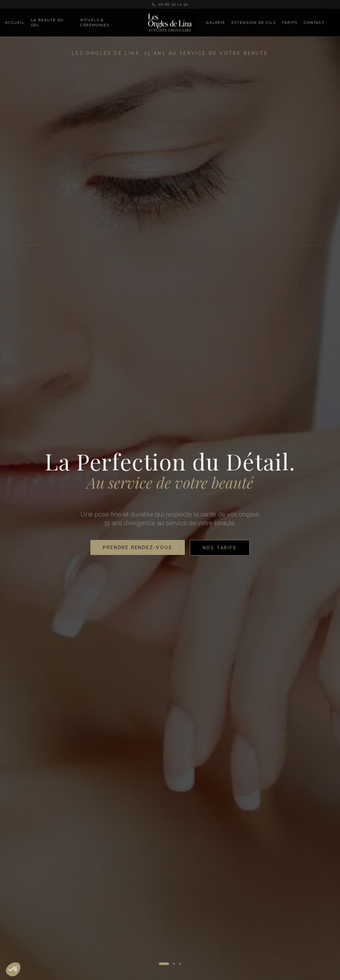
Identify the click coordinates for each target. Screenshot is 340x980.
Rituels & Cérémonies (95, 23)
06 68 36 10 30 (170, 4)
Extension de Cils (254, 23)
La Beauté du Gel (48, 23)
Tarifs (290, 23)
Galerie (216, 23)
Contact (314, 23)
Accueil (15, 23)
